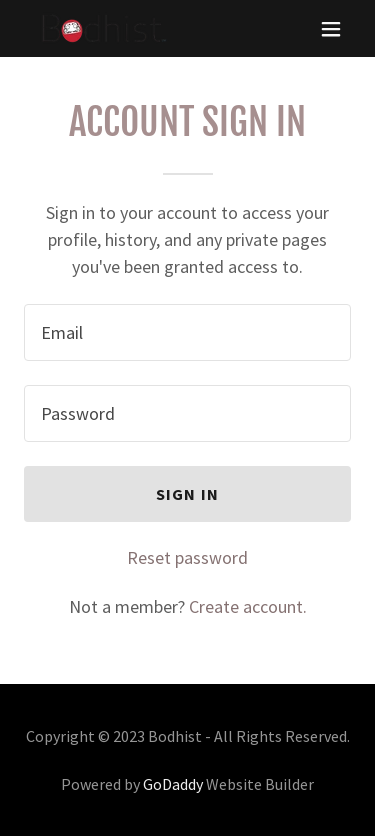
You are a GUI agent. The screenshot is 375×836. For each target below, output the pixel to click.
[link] (101, 28)
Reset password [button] (187, 557)
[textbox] (187, 332)
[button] (331, 29)
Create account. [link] (248, 606)
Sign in (187, 494)
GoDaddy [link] (173, 784)
